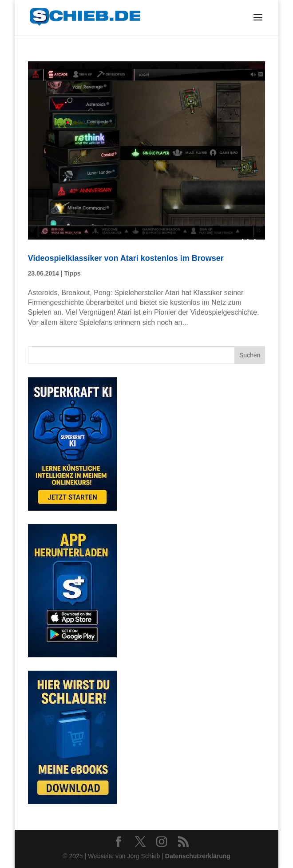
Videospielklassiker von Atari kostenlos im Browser (126, 258)
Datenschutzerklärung (198, 856)
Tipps (72, 273)
